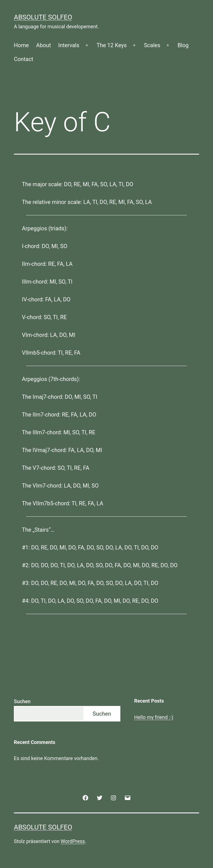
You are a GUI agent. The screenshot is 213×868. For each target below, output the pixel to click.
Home (21, 45)
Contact (24, 59)
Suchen (22, 701)
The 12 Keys (112, 45)
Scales (152, 45)
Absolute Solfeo (43, 17)
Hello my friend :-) (154, 717)
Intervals (69, 45)
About (43, 45)
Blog (183, 45)
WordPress (73, 841)
